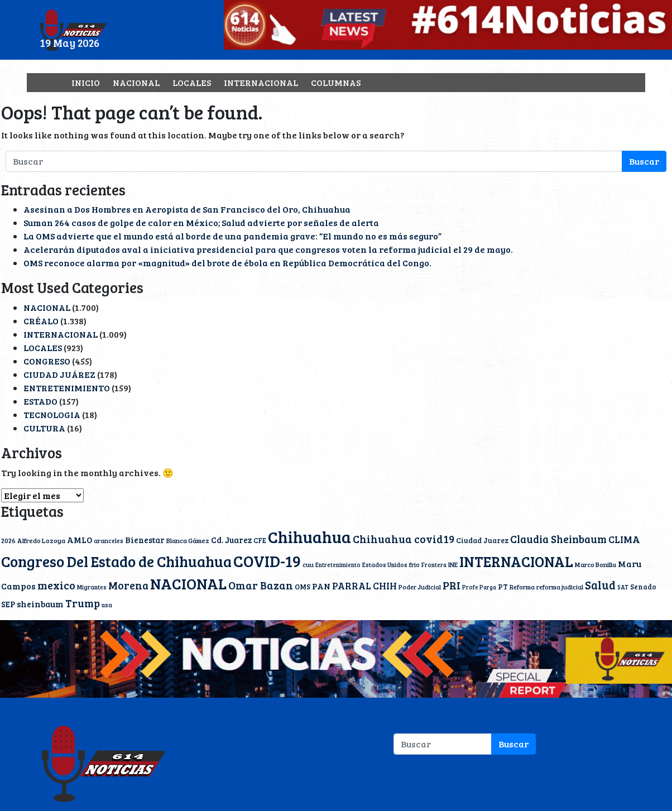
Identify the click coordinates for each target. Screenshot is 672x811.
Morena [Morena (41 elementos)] (128, 585)
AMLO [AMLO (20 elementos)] (80, 540)
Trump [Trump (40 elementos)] (83, 603)
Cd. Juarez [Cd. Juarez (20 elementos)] (231, 540)
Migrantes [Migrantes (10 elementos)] (92, 587)
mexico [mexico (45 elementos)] (56, 585)
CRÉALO (41, 321)
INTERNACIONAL (261, 82)
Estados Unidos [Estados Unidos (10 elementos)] (385, 565)
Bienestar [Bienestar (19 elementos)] (145, 540)
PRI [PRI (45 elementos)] (452, 585)
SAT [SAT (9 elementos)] (623, 587)
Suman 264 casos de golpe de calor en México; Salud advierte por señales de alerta (201, 222)
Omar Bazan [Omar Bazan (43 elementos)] (261, 585)
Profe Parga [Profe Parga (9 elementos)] (479, 587)
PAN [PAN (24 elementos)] (321, 586)
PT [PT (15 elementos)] (503, 587)
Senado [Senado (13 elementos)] (643, 587)
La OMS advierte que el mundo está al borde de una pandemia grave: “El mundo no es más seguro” (232, 236)
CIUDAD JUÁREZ (59, 374)
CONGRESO (47, 361)
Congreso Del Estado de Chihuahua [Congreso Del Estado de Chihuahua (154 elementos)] (116, 561)
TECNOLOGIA (52, 414)
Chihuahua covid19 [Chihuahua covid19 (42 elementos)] (404, 539)
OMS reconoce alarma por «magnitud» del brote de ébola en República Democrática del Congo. (227, 263)
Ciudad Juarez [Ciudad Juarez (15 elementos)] (482, 540)
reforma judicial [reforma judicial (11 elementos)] (560, 587)
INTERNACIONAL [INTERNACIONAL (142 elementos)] (516, 561)
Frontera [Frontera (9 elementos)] (434, 565)
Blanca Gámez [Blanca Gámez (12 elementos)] (188, 540)
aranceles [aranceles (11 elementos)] (109, 540)
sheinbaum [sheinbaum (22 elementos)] (40, 604)
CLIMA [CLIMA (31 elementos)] (624, 539)
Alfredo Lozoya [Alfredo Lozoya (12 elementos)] (41, 540)
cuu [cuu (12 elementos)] (308, 564)
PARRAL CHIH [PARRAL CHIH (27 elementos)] (364, 586)
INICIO (86, 82)
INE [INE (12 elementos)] (453, 564)
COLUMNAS (336, 82)
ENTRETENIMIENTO (67, 388)
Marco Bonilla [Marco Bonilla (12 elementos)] (596, 564)
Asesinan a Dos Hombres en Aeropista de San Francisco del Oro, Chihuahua (187, 209)
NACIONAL (136, 82)
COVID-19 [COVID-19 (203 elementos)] (267, 561)
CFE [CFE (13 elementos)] (260, 540)
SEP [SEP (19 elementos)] (8, 604)
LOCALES (192, 82)
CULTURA (44, 428)
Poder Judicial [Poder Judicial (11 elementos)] (420, 587)
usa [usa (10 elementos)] (107, 605)
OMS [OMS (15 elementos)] (303, 587)
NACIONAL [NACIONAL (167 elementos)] (188, 584)
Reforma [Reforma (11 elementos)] (522, 587)
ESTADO (40, 401)
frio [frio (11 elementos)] (414, 564)
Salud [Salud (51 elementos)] (600, 585)
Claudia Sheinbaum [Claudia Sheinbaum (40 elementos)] (558, 539)
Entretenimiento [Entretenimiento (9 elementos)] (338, 565)
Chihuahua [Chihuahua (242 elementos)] (309, 536)
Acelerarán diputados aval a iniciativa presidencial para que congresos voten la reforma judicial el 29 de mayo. (268, 249)
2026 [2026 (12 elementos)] (8, 540)
